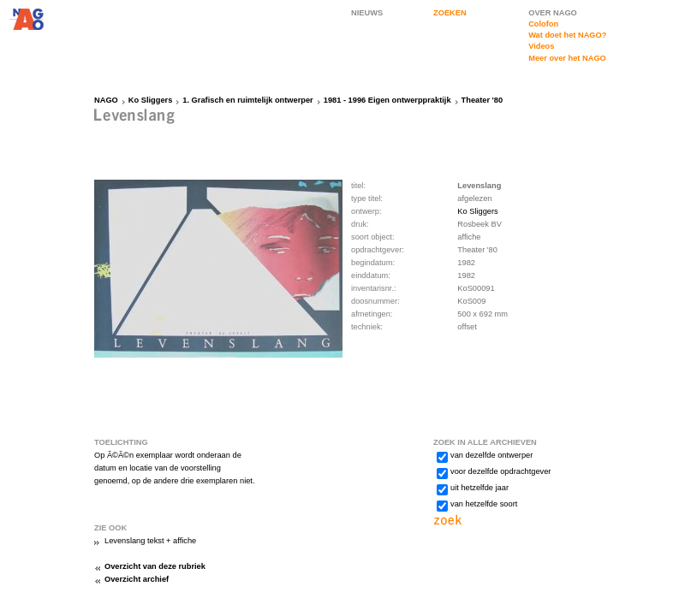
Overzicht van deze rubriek (155, 566)
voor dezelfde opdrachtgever (500, 471)
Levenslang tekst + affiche (150, 541)
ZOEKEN (450, 13)
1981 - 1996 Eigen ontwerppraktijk (387, 100)
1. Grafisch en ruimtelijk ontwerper (247, 100)
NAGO (106, 100)
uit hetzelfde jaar (479, 488)
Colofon (543, 24)
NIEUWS (367, 13)
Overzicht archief (137, 579)
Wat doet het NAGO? (567, 35)
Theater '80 (482, 100)
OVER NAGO (553, 13)
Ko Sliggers (151, 100)
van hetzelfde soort (484, 504)
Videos (541, 46)
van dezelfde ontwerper (491, 455)
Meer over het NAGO (567, 58)
